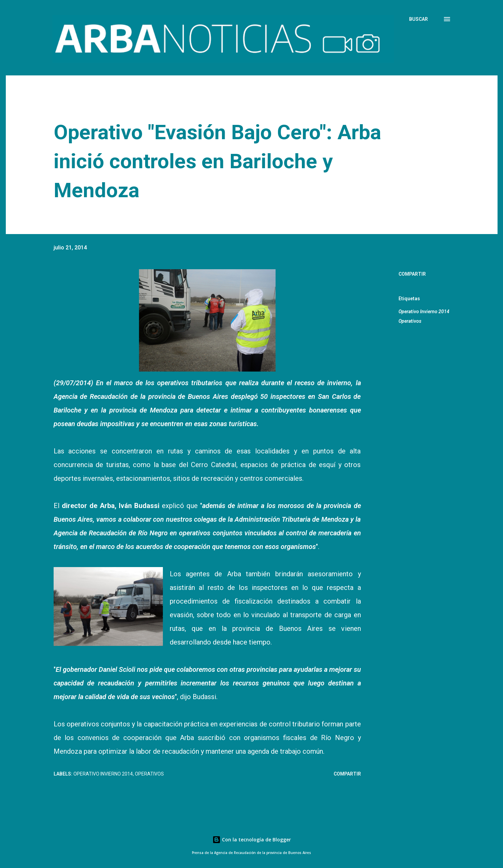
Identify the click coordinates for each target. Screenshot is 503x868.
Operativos (410, 321)
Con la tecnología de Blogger (252, 840)
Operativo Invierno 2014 (424, 312)
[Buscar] (418, 19)
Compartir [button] (412, 274)
